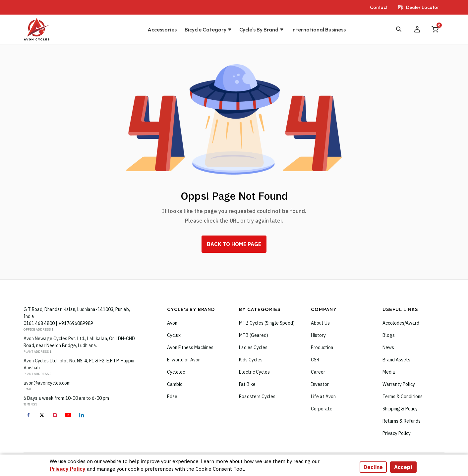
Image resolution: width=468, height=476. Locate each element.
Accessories (162, 29)
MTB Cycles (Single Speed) (267, 323)
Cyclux (174, 335)
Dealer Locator (419, 7)
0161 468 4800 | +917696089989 (58, 323)
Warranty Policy (399, 384)
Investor (320, 384)
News (388, 347)
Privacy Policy (397, 433)
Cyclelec (176, 372)
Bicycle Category (205, 29)
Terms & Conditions (403, 397)
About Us (320, 323)
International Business (319, 29)
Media (389, 372)
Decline (373, 467)
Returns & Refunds (402, 421)
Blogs (389, 335)
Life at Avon (323, 397)
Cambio (175, 384)
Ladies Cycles (253, 347)
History (318, 335)
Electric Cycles (254, 372)
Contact (379, 7)
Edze (172, 397)
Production (322, 347)
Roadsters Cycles (257, 397)
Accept (403, 467)
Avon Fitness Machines (190, 347)
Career (318, 372)
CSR (315, 360)
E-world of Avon (184, 360)
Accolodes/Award (401, 323)
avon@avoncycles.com (47, 383)
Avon (172, 323)
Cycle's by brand (259, 29)
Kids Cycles (251, 360)
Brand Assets (396, 360)
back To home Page (234, 244)
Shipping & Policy (400, 409)
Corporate (322, 409)
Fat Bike (247, 384)
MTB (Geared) (254, 335)
